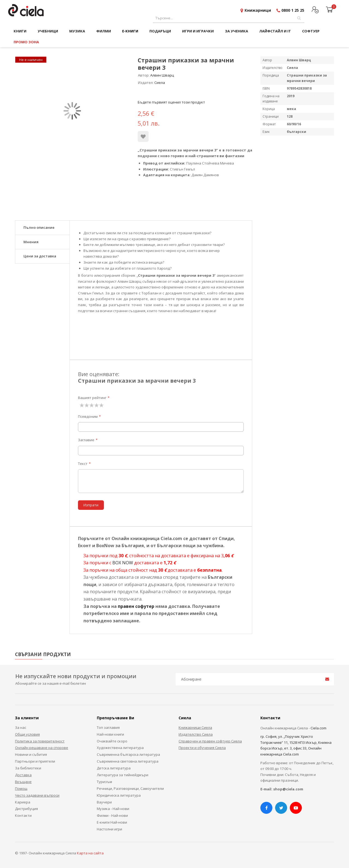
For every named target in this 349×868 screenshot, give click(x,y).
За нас (21, 727)
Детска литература (114, 768)
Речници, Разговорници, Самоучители (130, 788)
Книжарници (258, 10)
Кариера (23, 802)
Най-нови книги (110, 734)
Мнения (31, 242)
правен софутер (136, 606)
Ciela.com (318, 728)
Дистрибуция (26, 809)
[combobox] (229, 18)
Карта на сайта (90, 853)
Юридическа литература (119, 795)
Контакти (23, 815)
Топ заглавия (108, 727)
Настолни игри (109, 829)
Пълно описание (39, 227)
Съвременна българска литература (128, 754)
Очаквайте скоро (112, 741)
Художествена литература (120, 748)
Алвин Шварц (162, 75)
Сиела (160, 83)
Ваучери (104, 802)
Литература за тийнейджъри (123, 775)
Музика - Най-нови (113, 809)
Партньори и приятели (35, 761)
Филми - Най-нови (112, 815)
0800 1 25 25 (293, 10)
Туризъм (104, 782)
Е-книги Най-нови (112, 822)
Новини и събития (31, 754)
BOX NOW (123, 563)
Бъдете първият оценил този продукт (171, 102)
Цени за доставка (40, 256)
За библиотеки (28, 768)
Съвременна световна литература (128, 761)
